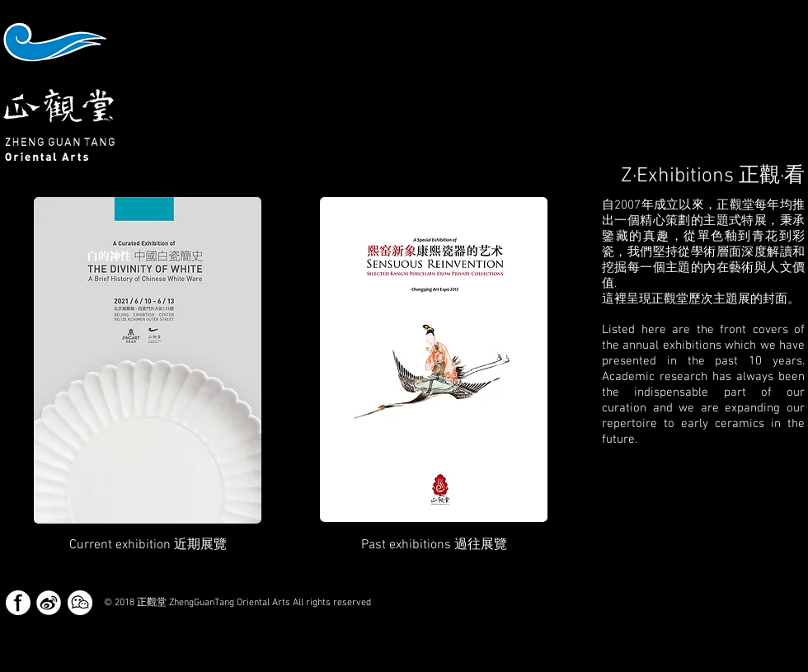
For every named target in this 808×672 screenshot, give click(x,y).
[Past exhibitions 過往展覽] (434, 545)
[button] (148, 545)
